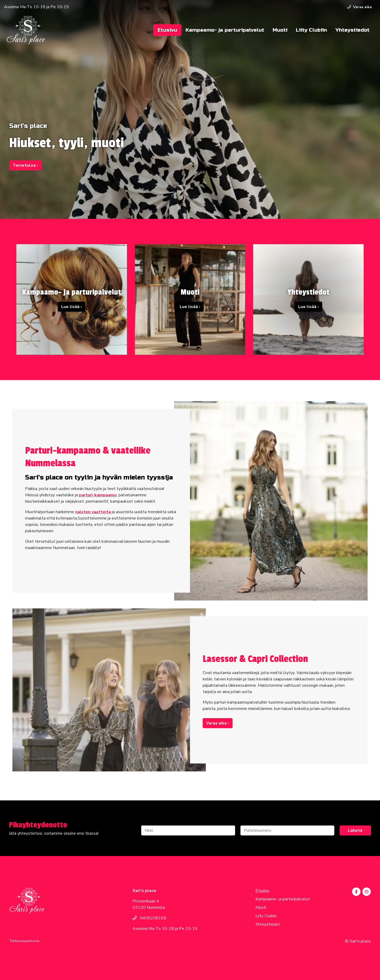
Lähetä (355, 830)
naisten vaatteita (93, 512)
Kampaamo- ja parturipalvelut (225, 30)
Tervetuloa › (25, 165)
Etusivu (167, 30)
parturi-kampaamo (98, 495)
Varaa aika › (218, 723)
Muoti (280, 30)
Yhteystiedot (352, 30)
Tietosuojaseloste (24, 941)
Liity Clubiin (311, 30)
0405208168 (149, 918)
